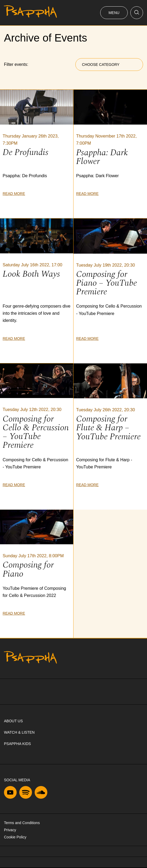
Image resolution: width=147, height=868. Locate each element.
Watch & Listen (19, 732)
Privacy (10, 830)
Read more (14, 194)
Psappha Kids (17, 744)
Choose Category (101, 65)
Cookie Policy (15, 837)
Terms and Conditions (22, 823)
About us (13, 721)
